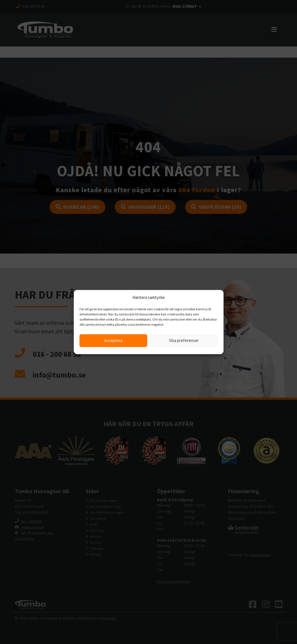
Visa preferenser (184, 340)
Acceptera (113, 340)
